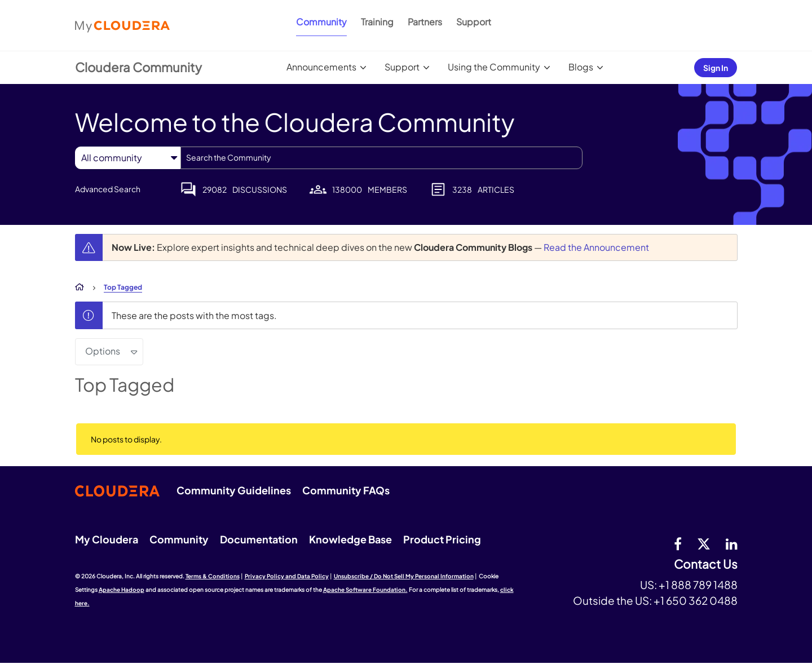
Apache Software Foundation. (365, 590)
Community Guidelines (234, 490)
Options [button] (103, 351)
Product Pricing (442, 539)
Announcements (321, 67)
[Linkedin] (732, 543)
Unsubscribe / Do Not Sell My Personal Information (404, 576)
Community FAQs (346, 490)
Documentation (259, 539)
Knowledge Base (350, 539)
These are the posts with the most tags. (194, 315)
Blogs (581, 67)
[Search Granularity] (128, 158)
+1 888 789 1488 (698, 585)
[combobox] (381, 158)
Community (321, 22)
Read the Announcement (596, 247)
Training (377, 22)
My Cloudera (107, 539)
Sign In (716, 68)
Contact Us (706, 565)
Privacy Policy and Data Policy (287, 576)
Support (474, 22)
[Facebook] (678, 543)
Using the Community (494, 67)
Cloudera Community (138, 67)
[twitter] (704, 543)
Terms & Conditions (213, 576)
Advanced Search (108, 189)
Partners (425, 22)
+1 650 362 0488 (696, 600)
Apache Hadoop (122, 590)
